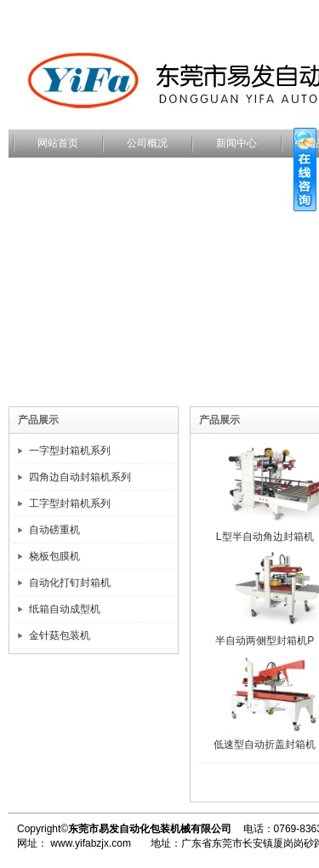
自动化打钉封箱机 (70, 583)
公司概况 (147, 143)
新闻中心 (236, 143)
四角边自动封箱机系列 (80, 477)
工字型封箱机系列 (70, 503)
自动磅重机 (54, 530)
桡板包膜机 (54, 556)
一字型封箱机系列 (70, 451)
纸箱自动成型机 (65, 609)
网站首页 (58, 143)
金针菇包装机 (60, 635)
